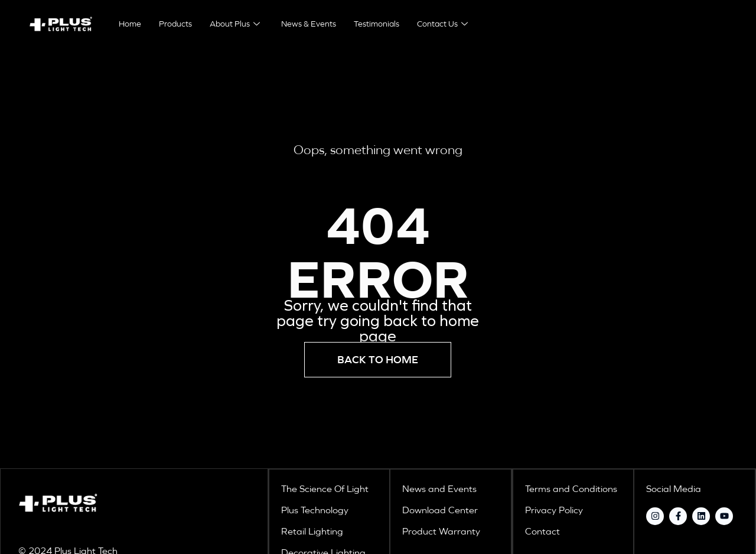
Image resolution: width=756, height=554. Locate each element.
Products (175, 24)
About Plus (235, 24)
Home (130, 24)
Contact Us (442, 24)
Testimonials (377, 24)
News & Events (309, 24)
